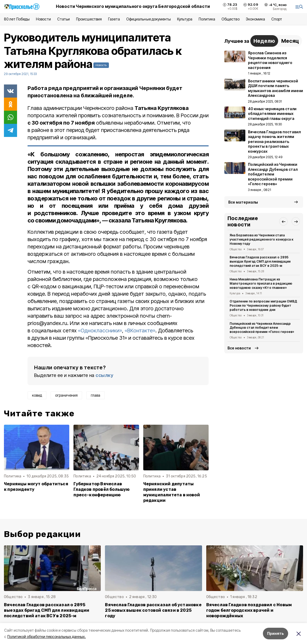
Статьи (63, 19)
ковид (37, 395)
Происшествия (89, 19)
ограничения (66, 395)
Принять (276, 633)
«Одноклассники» (100, 331)
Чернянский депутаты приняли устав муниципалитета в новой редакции (172, 492)
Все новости (239, 348)
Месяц (290, 41)
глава (96, 395)
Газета (114, 19)
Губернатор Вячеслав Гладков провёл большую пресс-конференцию (102, 489)
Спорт (277, 19)
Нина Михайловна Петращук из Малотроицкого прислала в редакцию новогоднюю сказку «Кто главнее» (261, 283)
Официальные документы (149, 19)
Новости (43, 19)
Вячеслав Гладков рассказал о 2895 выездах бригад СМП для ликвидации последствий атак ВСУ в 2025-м (260, 261)
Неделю (264, 41)
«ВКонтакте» (140, 331)
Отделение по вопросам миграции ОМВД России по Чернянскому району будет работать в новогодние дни (263, 305)
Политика (207, 19)
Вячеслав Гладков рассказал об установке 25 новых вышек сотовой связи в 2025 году (153, 610)
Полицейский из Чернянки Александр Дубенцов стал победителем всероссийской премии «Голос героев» (262, 328)
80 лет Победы (17, 19)
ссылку (104, 375)
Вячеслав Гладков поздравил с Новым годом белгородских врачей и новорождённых (249, 610)
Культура (185, 19)
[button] (283, 221)
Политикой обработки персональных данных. (47, 637)
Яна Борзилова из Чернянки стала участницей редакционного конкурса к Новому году (261, 239)
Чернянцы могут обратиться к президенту (36, 487)
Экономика (255, 19)
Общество (230, 19)
